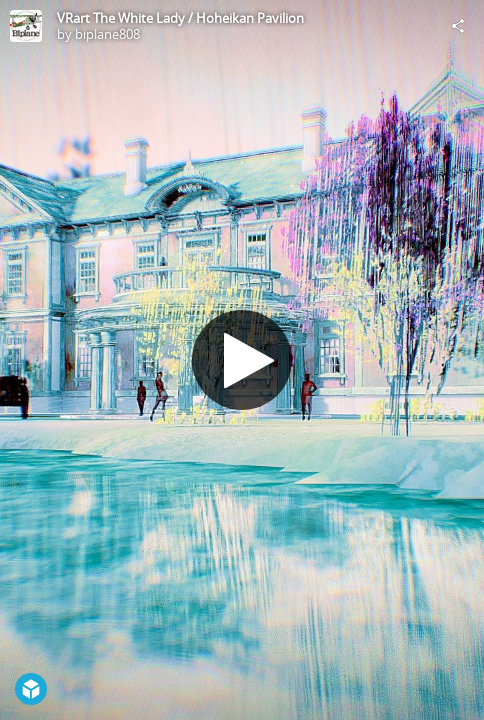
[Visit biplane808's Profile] (26, 26)
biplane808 (107, 34)
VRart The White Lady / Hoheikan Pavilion (180, 18)
